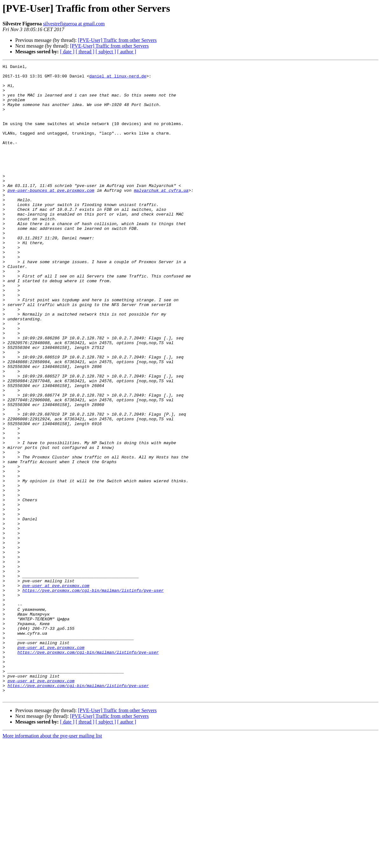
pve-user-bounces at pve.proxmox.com (51, 216)
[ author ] (127, 52)
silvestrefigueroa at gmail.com (74, 24)
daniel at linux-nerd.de (118, 79)
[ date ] (67, 52)
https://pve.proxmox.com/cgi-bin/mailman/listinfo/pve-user (93, 696)
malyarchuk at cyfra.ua (161, 216)
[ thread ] (85, 52)
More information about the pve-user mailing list (52, 862)
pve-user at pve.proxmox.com (56, 690)
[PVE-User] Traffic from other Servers (117, 40)
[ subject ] (106, 52)
